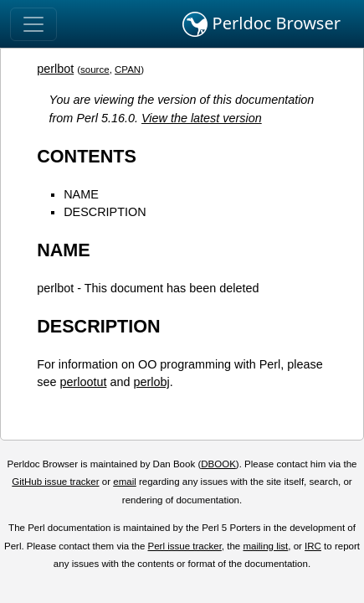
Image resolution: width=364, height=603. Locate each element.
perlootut (83, 382)
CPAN (128, 70)
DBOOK (218, 464)
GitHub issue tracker (55, 482)
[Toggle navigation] (33, 24)
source (95, 70)
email (125, 482)
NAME (81, 194)
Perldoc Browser (261, 24)
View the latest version (202, 118)
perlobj (151, 382)
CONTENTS (87, 156)
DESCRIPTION (105, 212)
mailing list (265, 546)
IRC (313, 546)
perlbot (55, 69)
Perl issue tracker (185, 546)
